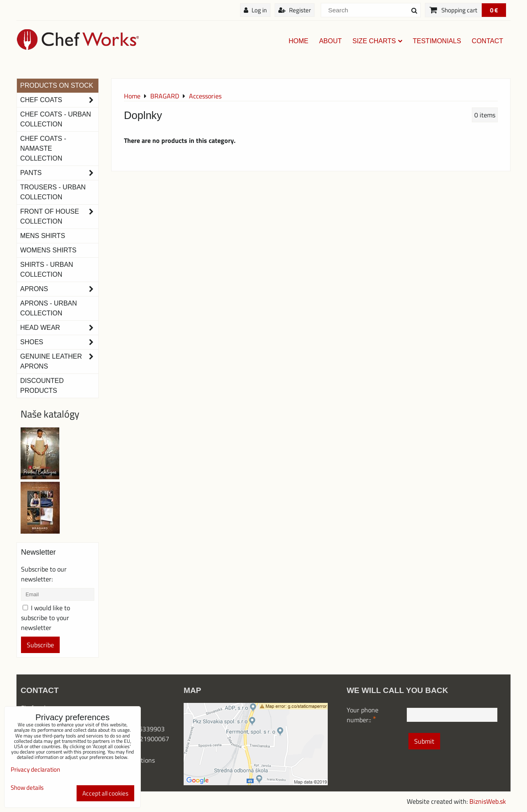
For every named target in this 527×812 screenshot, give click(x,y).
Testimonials (437, 41)
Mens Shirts (43, 236)
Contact (487, 41)
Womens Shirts (48, 250)
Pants (59, 173)
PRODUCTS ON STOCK (57, 85)
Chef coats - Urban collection (56, 119)
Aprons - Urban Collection (49, 308)
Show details (27, 788)
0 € (494, 10)
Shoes (59, 342)
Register (295, 10)
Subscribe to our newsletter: (44, 574)
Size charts (377, 41)
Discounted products (42, 386)
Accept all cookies (105, 793)
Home (298, 41)
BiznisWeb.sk (488, 801)
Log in (255, 10)
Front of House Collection (59, 217)
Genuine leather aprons (59, 362)
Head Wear (59, 328)
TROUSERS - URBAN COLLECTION (53, 192)
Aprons (59, 289)
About (330, 41)
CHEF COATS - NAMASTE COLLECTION (43, 148)
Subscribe (40, 645)
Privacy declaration (35, 769)
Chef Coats (59, 100)
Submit (424, 741)
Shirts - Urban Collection (47, 269)
